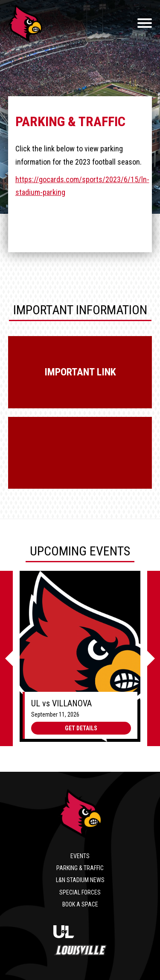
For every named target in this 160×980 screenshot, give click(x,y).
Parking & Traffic (80, 868)
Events (80, 856)
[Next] (154, 658)
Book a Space (80, 904)
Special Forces (80, 892)
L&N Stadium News (80, 880)
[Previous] (6, 658)
